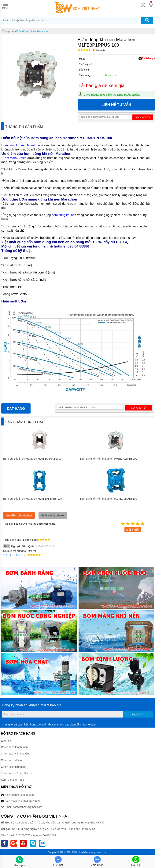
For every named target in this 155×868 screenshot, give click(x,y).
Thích (18, 555)
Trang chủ (8, 31)
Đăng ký (138, 714)
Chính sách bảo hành (14, 767)
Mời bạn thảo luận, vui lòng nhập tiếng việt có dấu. (59, 527)
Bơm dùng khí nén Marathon (32, 31)
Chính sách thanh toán (14, 747)
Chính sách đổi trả (12, 760)
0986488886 (27, 795)
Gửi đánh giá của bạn (19, 515)
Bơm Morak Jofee (14, 158)
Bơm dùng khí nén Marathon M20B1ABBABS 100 (33, 499)
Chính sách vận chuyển (15, 754)
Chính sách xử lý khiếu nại (17, 773)
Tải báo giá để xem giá (102, 85)
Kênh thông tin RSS (13, 780)
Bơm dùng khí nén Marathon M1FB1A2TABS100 (108, 499)
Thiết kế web (78, 852)
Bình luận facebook (53, 515)
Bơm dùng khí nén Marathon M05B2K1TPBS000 (108, 459)
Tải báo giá (147, 59)
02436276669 (31, 801)
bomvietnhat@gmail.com (28, 807)
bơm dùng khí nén (64, 215)
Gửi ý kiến (133, 530)
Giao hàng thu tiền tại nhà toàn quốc (112, 95)
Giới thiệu (7, 741)
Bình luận (99, 51)
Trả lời (7, 555)
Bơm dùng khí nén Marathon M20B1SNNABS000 (32, 459)
